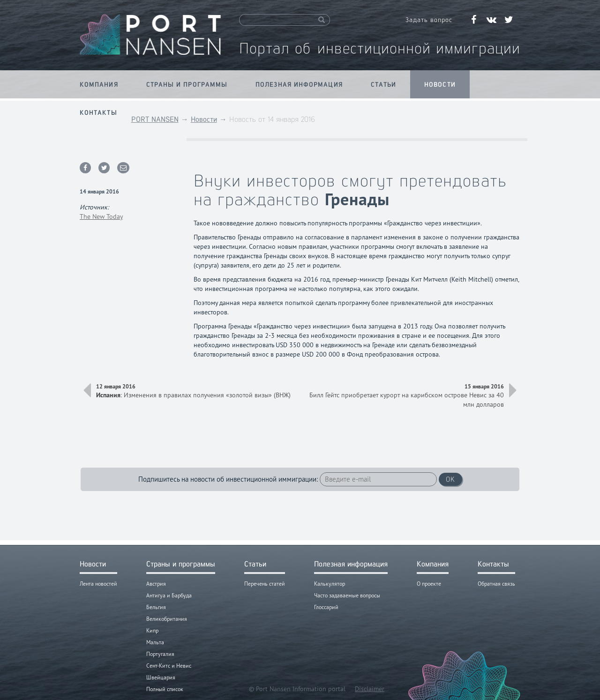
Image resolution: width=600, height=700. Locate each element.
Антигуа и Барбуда (169, 595)
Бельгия (156, 607)
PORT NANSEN (155, 119)
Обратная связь (496, 584)
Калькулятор (330, 584)
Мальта (155, 642)
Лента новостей (98, 584)
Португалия (160, 654)
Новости (440, 84)
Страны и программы (187, 84)
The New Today (101, 216)
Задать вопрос (429, 20)
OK (450, 479)
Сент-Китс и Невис (169, 666)
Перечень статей (265, 584)
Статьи (384, 84)
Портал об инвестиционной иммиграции (380, 48)
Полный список (165, 689)
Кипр (152, 630)
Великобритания (167, 619)
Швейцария (161, 677)
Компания (99, 84)
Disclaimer (370, 689)
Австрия (156, 584)
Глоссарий (326, 607)
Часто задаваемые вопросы (347, 595)
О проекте (429, 584)
